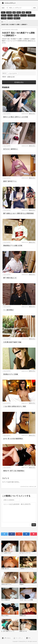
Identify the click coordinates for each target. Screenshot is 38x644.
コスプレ (4, 15)
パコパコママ (13, 73)
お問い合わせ (7, 638)
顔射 (14, 12)
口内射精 (9, 12)
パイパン (10, 15)
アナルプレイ (31, 15)
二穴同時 (4, 18)
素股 (23, 12)
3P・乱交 (16, 15)
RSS (29, 638)
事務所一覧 (17, 18)
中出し (3, 12)
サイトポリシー (19, 638)
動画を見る (20, 82)
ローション (23, 15)
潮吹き (19, 12)
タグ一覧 (10, 18)
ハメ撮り (28, 12)
